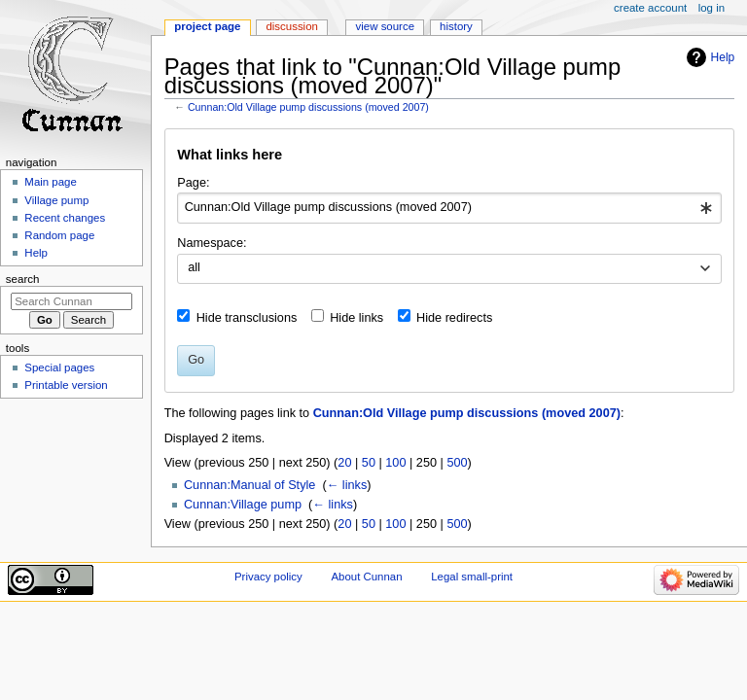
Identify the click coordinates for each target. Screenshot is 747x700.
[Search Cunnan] (71, 301)
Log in (711, 8)
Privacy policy (268, 577)
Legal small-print (472, 577)
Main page (51, 182)
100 (395, 463)
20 (344, 463)
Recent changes (65, 218)
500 (457, 463)
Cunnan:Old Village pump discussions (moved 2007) (308, 107)
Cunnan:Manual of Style (249, 485)
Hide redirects (454, 318)
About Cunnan (366, 577)
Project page (207, 26)
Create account (650, 8)
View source (385, 26)
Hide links (356, 318)
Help (723, 57)
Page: (193, 183)
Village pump (56, 200)
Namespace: (212, 243)
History (456, 26)
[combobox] (449, 208)
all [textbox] (194, 267)
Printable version (66, 385)
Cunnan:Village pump (243, 505)
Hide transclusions (247, 318)
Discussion (291, 26)
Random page (59, 235)
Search (23, 279)
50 (369, 463)
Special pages (59, 367)
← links (347, 485)
